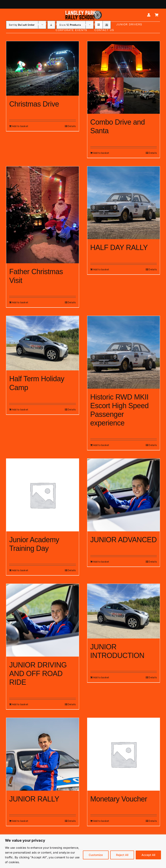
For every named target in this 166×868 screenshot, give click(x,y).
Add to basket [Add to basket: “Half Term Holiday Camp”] (20, 409)
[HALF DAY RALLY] (124, 203)
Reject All (122, 855)
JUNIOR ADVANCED (124, 540)
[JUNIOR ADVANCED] (124, 495)
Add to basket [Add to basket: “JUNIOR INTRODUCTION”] (101, 677)
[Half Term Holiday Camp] (43, 343)
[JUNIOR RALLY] (43, 754)
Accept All (148, 855)
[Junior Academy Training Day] (43, 495)
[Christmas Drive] (43, 68)
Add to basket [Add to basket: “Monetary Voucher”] (101, 821)
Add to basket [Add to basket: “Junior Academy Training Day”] (20, 570)
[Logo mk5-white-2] (83, 12)
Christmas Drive (34, 104)
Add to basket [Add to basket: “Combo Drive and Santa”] (101, 153)
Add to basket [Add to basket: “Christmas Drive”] (20, 126)
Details (72, 126)
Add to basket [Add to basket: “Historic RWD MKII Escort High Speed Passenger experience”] (101, 445)
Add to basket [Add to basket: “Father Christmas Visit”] (20, 302)
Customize (96, 855)
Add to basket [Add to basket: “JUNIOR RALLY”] (20, 821)
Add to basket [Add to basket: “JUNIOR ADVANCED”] (101, 562)
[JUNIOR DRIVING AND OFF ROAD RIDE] (43, 620)
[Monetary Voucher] (124, 754)
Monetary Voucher (119, 799)
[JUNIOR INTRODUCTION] (124, 611)
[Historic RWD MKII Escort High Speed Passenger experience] (124, 352)
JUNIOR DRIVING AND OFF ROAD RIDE (38, 674)
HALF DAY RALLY (119, 247)
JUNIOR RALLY (34, 799)
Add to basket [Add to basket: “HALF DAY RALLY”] (101, 269)
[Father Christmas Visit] (43, 215)
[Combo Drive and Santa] (124, 78)
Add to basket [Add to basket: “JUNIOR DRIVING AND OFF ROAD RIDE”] (20, 704)
